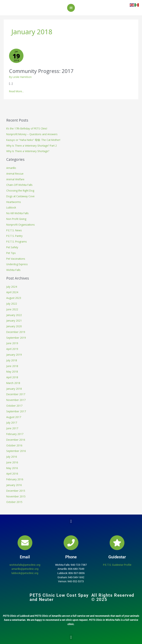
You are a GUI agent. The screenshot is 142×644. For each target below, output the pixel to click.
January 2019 (14, 355)
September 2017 (16, 411)
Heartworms (14, 202)
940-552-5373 (76, 581)
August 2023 (14, 298)
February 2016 (15, 479)
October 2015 (14, 502)
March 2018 (13, 383)
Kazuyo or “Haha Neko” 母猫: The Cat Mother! (33, 140)
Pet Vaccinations (16, 259)
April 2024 (12, 292)
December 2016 (16, 440)
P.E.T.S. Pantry (14, 236)
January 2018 (14, 389)
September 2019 (16, 338)
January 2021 (14, 321)
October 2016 (14, 445)
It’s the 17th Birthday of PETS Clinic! (27, 128)
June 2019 (12, 343)
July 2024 (12, 287)
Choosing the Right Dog (20, 191)
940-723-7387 (79, 565)
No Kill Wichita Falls (17, 213)
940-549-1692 (76, 577)
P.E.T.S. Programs (17, 242)
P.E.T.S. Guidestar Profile (117, 565)
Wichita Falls (13, 270)
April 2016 (12, 474)
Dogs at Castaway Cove (20, 196)
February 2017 (15, 434)
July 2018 (12, 360)
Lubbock (11, 207)
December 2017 (16, 394)
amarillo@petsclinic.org (25, 569)
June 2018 (12, 366)
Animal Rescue (15, 174)
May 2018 (12, 372)
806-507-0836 (77, 573)
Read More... (16, 91)
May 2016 (12, 468)
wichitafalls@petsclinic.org (25, 565)
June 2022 (12, 309)
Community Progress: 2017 (41, 71)
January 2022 (14, 315)
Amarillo (11, 168)
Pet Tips (11, 253)
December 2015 (16, 491)
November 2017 (16, 400)
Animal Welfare (15, 179)
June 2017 (12, 428)
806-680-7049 (76, 569)
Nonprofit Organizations (21, 225)
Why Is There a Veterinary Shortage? (28, 151)
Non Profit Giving (16, 219)
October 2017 (14, 406)
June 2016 (12, 462)
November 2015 (16, 496)
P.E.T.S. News (14, 230)
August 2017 (14, 417)
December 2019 (16, 332)
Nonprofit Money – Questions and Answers (32, 134)
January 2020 (14, 326)
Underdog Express (17, 264)
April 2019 (12, 349)
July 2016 (12, 457)
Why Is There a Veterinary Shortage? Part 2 (32, 146)
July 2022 (12, 304)
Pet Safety (12, 247)
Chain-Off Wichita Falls (19, 185)
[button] (71, 521)
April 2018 (12, 377)
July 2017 (12, 423)
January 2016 (14, 485)
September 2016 (16, 451)
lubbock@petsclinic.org (25, 573)
